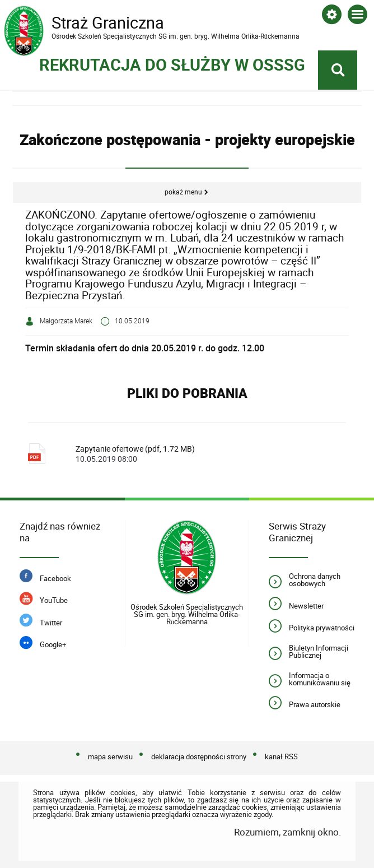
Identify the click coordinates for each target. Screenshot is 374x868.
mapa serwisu (110, 756)
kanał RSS (281, 756)
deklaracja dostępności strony (199, 756)
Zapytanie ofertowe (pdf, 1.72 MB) (203, 454)
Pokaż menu (183, 192)
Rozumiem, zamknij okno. (287, 832)
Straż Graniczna (93, 23)
